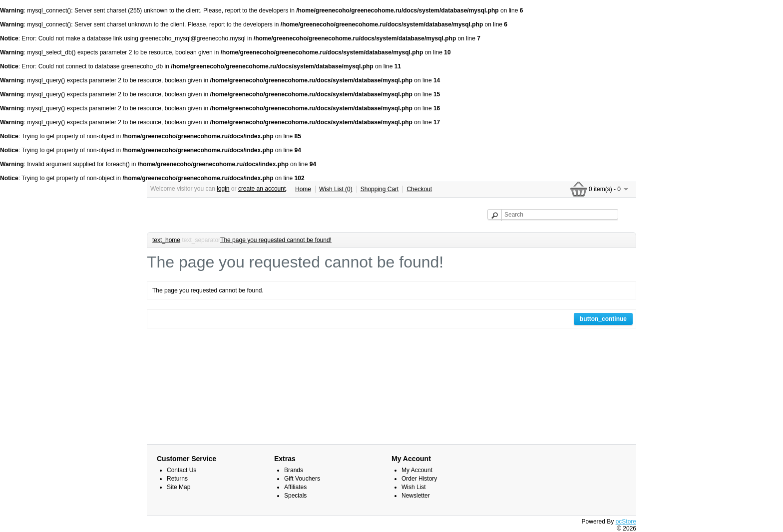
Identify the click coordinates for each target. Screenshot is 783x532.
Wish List (414, 487)
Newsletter (416, 496)
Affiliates (295, 487)
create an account (262, 189)
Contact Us (182, 470)
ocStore (626, 522)
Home (303, 189)
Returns (177, 479)
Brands (294, 470)
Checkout (419, 189)
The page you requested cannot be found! (276, 240)
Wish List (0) (336, 189)
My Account (417, 470)
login (223, 189)
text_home (166, 240)
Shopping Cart (380, 189)
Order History (419, 479)
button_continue (603, 319)
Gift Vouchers (302, 479)
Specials (295, 496)
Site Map (179, 487)
